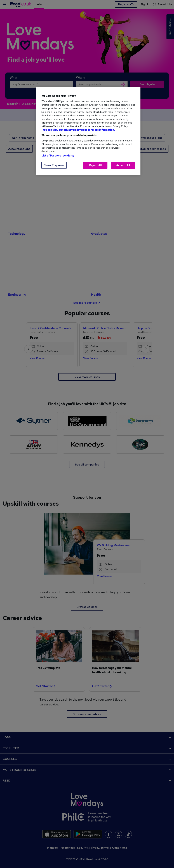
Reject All (95, 165)
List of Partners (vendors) (58, 156)
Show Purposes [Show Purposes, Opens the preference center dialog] (54, 165)
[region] (88, 131)
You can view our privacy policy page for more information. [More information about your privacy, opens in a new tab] (79, 130)
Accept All (123, 165)
